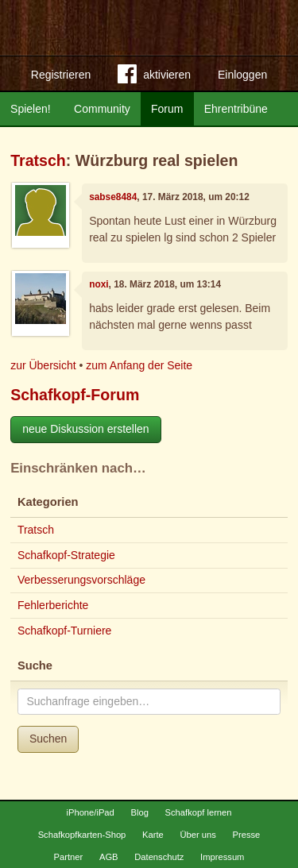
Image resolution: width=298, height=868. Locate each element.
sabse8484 (113, 197)
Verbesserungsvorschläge (81, 580)
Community (102, 109)
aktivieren (154, 77)
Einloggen (242, 75)
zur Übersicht (43, 365)
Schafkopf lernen (199, 812)
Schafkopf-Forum (75, 395)
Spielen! (31, 109)
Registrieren (61, 75)
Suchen (48, 739)
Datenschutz (159, 857)
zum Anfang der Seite (139, 365)
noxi (99, 284)
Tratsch (38, 160)
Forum (167, 109)
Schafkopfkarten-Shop (82, 835)
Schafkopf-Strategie (66, 555)
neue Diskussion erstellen (86, 429)
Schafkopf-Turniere (65, 631)
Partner (69, 857)
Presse (247, 835)
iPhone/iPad (90, 812)
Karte (153, 835)
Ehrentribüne (236, 109)
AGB (109, 857)
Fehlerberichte (53, 605)
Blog (139, 812)
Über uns (197, 835)
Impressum (222, 857)
